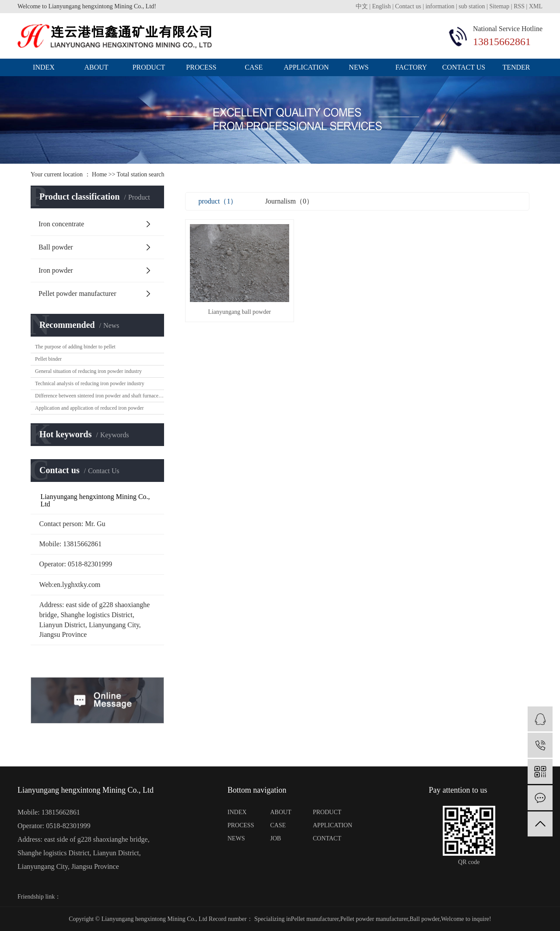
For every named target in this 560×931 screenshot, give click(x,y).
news (359, 67)
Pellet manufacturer (315, 919)
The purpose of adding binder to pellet (75, 347)
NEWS (236, 838)
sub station (472, 6)
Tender (516, 67)
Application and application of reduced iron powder (89, 408)
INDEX (237, 812)
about (96, 67)
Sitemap (499, 6)
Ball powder (56, 247)
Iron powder (56, 270)
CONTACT (327, 838)
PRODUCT (327, 812)
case (254, 67)
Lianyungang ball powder (239, 311)
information (440, 6)
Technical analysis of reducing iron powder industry (90, 383)
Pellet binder (48, 359)
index (44, 67)
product (149, 67)
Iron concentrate (61, 224)
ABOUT (281, 812)
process (201, 67)
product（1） (218, 201)
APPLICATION (330, 825)
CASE (278, 825)
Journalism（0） (289, 201)
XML (536, 6)
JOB (276, 838)
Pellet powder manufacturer (77, 293)
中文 (362, 6)
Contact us (409, 6)
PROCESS (241, 825)
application (306, 67)
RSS (519, 6)
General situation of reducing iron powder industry (88, 371)
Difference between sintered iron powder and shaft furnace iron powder (100, 396)
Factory (411, 67)
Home (99, 174)
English (382, 6)
